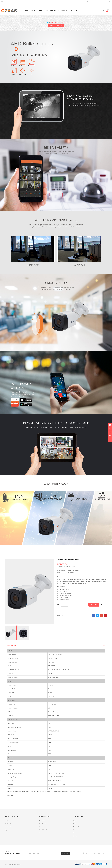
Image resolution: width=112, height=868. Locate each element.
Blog (6, 830)
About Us (7, 821)
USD (3, 2)
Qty (58, 605)
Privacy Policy (42, 827)
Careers (75, 833)
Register (109, 2)
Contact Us (76, 830)
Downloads (42, 833)
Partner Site (42, 821)
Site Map (75, 836)
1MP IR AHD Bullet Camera (58, 23)
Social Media (8, 827)
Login (101, 2)
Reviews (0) (56, 796)
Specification (56, 645)
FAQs (74, 824)
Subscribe (66, 853)
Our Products (8, 824)
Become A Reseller (78, 827)
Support (75, 821)
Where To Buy (42, 824)
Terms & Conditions (44, 830)
